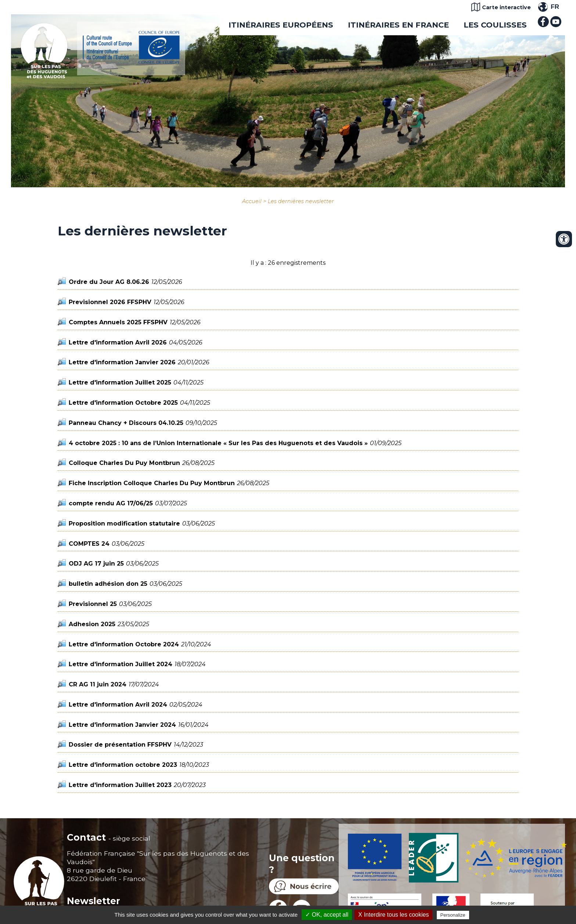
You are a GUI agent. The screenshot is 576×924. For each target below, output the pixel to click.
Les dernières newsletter (301, 201)
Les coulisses (495, 25)
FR (555, 7)
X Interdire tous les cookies (393, 915)
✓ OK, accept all (327, 915)
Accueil (252, 201)
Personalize (453, 915)
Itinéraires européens (281, 25)
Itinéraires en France (398, 25)
